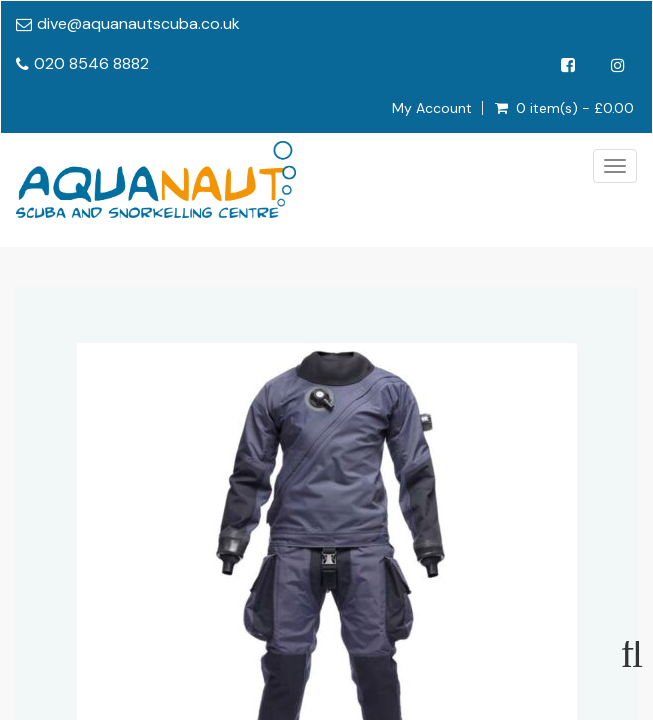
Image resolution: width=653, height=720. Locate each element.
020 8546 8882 (91, 63)
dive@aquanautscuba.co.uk (138, 23)
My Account (432, 108)
